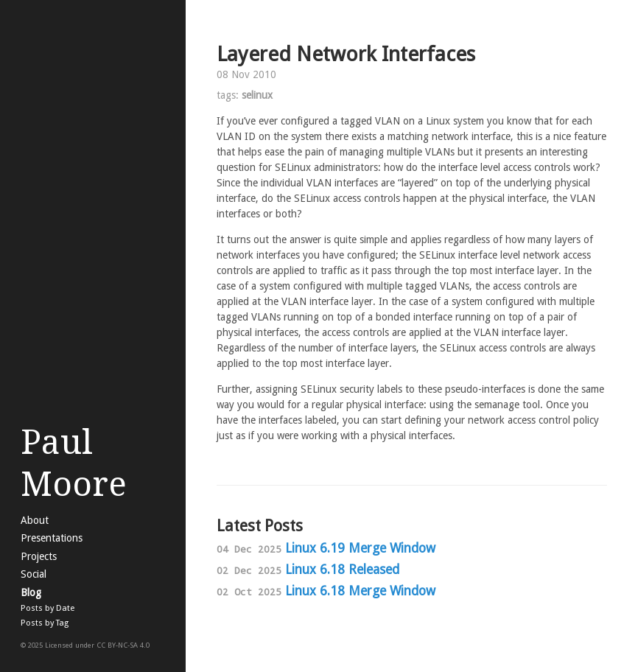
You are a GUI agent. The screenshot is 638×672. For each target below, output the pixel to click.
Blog (31, 592)
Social (34, 574)
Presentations (52, 538)
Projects (39, 556)
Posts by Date (48, 608)
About (35, 520)
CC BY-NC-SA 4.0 (123, 645)
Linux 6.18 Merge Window (360, 591)
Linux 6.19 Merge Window (360, 548)
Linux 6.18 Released (342, 570)
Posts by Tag (45, 623)
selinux (257, 95)
